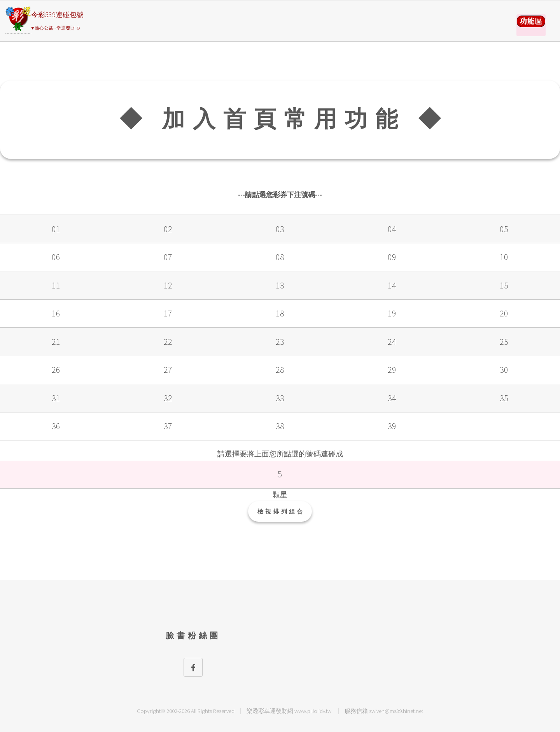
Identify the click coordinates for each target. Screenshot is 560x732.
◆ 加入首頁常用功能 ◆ (284, 119)
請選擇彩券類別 (531, 25)
